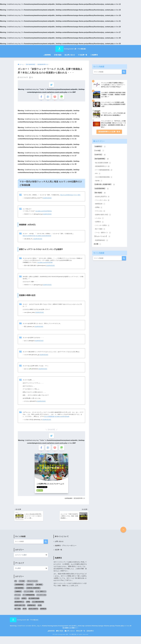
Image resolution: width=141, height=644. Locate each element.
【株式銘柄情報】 (101, 159)
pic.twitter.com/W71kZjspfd (62, 417)
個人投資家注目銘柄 (103, 163)
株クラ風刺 (100, 229)
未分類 (97, 244)
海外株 (99, 181)
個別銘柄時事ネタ (79, 499)
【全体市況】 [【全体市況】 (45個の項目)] (30, 586)
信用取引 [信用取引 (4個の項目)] (24, 600)
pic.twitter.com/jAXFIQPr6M (45, 263)
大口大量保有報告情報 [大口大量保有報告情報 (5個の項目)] (38, 603)
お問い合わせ (70, 55)
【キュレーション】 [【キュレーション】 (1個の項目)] (32, 582)
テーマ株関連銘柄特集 (104, 170)
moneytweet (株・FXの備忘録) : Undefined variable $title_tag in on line (58, 621)
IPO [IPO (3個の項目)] (16, 582)
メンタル (100, 218)
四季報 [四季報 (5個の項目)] (28, 603)
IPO (98, 174)
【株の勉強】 (100, 193)
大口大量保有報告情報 (104, 177)
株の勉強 (58, 55)
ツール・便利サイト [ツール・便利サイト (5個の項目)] (41, 593)
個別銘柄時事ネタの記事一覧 (109, 132)
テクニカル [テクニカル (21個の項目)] (18, 596)
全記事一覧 (83, 55)
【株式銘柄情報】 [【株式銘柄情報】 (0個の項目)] (19, 589)
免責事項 (94, 55)
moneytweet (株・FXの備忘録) (71, 49)
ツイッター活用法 (102, 225)
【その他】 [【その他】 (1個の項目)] (22, 582)
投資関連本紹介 (102, 240)
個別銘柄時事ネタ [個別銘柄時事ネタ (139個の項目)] (19, 603)
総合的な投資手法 (102, 197)
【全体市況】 (100, 155)
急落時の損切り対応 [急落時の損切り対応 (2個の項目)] (20, 607)
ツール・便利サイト (103, 233)
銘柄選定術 (100, 204)
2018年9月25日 (47, 198)
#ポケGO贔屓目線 (49, 417)
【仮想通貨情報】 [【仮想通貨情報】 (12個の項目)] (19, 586)
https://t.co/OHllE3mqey (67, 195)
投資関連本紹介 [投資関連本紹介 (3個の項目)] (31, 607)
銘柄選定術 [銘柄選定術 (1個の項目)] (43, 610)
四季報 (99, 207)
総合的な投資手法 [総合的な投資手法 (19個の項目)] (33, 610)
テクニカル (100, 211)
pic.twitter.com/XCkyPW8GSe (44, 212)
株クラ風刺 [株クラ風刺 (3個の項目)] (18, 610)
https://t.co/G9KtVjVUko (29, 236)
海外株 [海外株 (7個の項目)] (25, 610)
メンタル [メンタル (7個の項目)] (17, 600)
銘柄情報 (47, 55)
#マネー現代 (77, 195)
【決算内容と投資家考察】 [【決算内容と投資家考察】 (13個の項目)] (33, 589)
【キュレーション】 (102, 236)
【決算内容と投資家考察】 (104, 185)
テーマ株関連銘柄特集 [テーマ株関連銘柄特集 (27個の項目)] (29, 596)
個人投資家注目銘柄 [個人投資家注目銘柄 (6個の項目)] (34, 600)
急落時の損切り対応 (103, 215)
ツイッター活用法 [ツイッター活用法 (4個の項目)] (29, 593)
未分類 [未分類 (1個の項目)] (40, 607)
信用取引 (100, 222)
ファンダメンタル (102, 200)
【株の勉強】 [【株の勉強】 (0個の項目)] (39, 586)
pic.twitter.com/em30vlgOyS (44, 236)
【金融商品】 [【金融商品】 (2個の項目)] (18, 593)
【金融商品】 (100, 147)
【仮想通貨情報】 (101, 189)
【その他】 (99, 151)
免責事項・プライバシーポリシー (66, 547)
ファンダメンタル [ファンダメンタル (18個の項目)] (41, 596)
